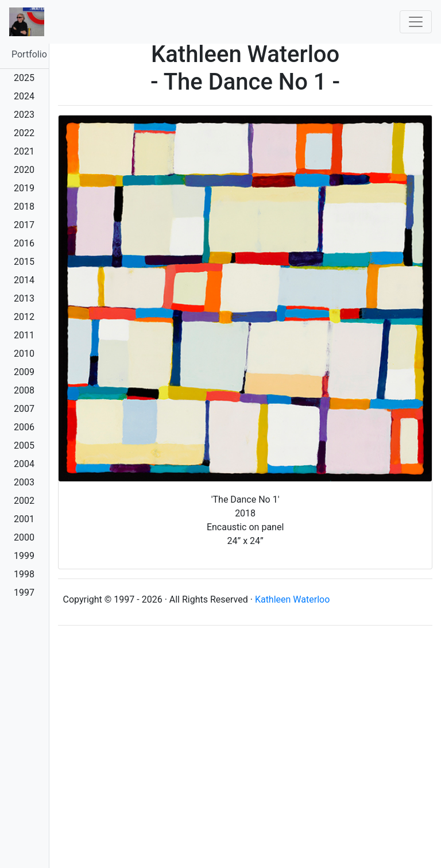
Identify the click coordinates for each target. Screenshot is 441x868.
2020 (24, 170)
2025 (24, 78)
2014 (24, 280)
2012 (24, 317)
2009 (24, 372)
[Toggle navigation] (416, 22)
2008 (24, 390)
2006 (24, 427)
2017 (24, 225)
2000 (24, 537)
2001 (24, 519)
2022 (24, 133)
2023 (24, 115)
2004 (24, 464)
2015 (24, 262)
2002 (24, 501)
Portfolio (29, 54)
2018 (24, 207)
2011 (24, 335)
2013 (24, 298)
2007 (24, 409)
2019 (24, 188)
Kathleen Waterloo (292, 599)
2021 (24, 151)
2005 (24, 445)
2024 (24, 96)
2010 (24, 354)
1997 (24, 593)
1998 (24, 574)
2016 (24, 243)
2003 (24, 482)
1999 (24, 556)
